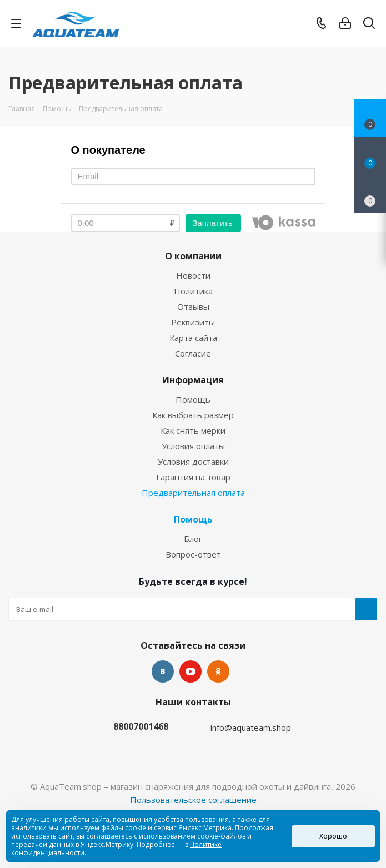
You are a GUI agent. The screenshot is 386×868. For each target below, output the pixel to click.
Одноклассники (218, 671)
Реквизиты (193, 322)
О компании (193, 256)
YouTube (191, 671)
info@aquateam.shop (251, 727)
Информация (193, 380)
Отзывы (193, 307)
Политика (193, 291)
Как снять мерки (193, 430)
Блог (193, 539)
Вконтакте (163, 671)
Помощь (193, 399)
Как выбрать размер (193, 415)
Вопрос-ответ (193, 554)
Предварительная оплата (193, 493)
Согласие (193, 353)
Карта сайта (193, 338)
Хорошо (333, 836)
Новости (193, 275)
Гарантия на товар (193, 477)
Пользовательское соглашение (193, 800)
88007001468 (141, 726)
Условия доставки (193, 461)
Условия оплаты (193, 446)
